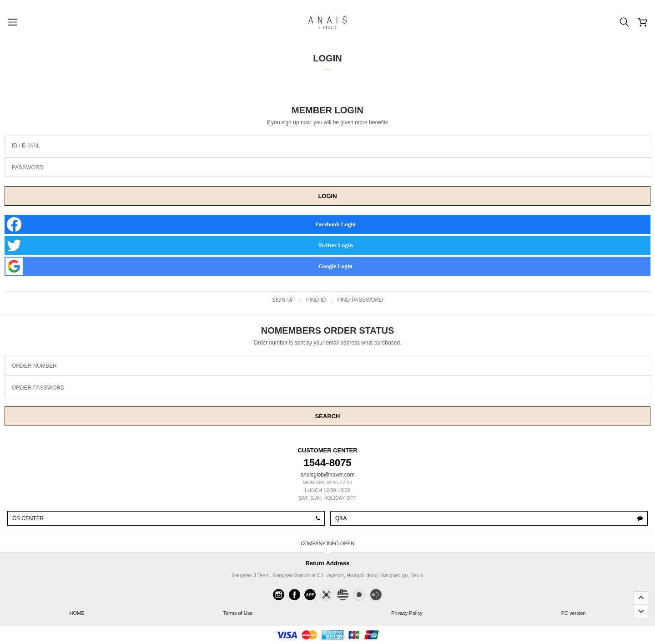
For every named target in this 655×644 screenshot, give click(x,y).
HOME (111, 611)
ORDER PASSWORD (38, 388)
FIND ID (316, 300)
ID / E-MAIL (26, 146)
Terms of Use (272, 611)
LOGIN (327, 196)
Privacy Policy (441, 611)
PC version (574, 613)
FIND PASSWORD (360, 300)
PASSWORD (28, 167)
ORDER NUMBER (34, 366)
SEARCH (328, 416)
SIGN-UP (283, 300)
